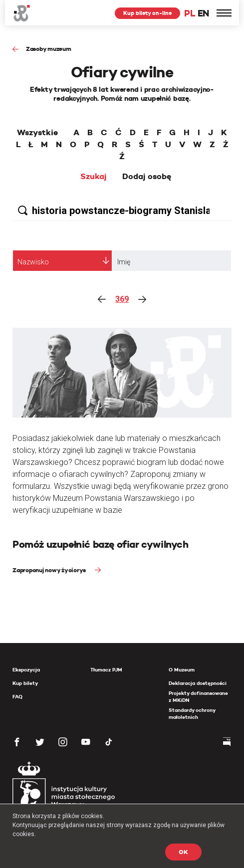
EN (203, 13)
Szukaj (94, 177)
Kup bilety (25, 683)
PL (190, 13)
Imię (124, 262)
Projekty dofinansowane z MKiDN (198, 697)
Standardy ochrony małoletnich (192, 714)
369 (122, 299)
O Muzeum (182, 670)
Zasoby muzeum (49, 49)
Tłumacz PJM (106, 670)
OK (183, 852)
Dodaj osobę (147, 177)
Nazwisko (33, 262)
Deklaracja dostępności (198, 683)
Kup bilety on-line (147, 13)
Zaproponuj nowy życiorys (50, 570)
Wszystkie (37, 133)
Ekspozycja (26, 670)
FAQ (17, 697)
